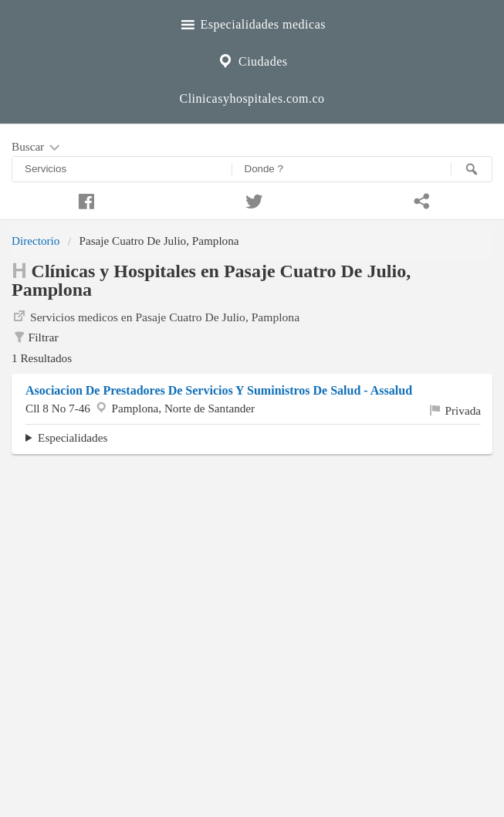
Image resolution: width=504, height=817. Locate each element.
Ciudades (252, 59)
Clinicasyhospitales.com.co (252, 98)
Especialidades (73, 437)
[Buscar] (472, 169)
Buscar (37, 147)
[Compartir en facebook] (84, 199)
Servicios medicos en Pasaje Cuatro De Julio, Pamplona (156, 316)
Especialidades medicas (252, 22)
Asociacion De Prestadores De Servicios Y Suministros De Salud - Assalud (219, 390)
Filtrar (35, 337)
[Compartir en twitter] (252, 199)
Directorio (36, 241)
